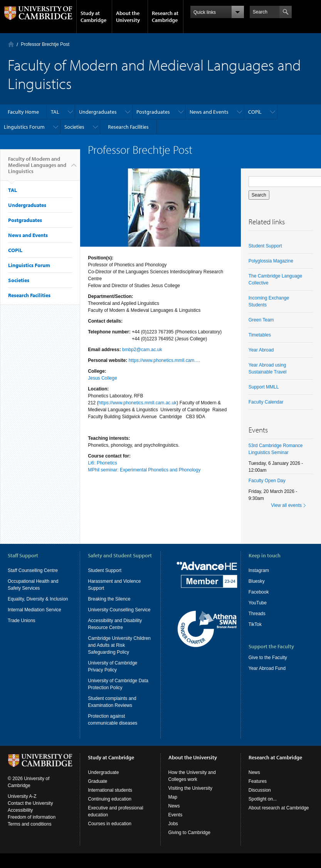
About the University (128, 17)
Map (173, 812)
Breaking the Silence (109, 599)
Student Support (265, 246)
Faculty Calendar (266, 402)
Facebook (259, 592)
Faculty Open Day (267, 481)
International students (110, 805)
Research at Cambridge (165, 17)
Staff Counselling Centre (33, 570)
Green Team (261, 320)
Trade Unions (22, 621)
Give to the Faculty (268, 658)
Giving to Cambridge (189, 847)
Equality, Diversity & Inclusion (38, 599)
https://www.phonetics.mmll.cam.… (165, 360)
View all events (286, 505)
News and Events (209, 112)
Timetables (260, 335)
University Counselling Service (119, 610)
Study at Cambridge (93, 17)
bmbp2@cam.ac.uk (142, 350)
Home (11, 44)
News (174, 821)
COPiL (255, 112)
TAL (55, 112)
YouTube (258, 603)
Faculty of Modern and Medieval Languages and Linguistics (37, 168)
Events (176, 829)
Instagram (259, 570)
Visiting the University (191, 803)
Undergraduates (98, 112)
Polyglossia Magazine (271, 261)
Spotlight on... (263, 814)
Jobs (173, 838)
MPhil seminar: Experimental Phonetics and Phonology (144, 470)
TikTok (255, 624)
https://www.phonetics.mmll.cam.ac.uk (138, 403)
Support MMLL (264, 387)
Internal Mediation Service (34, 610)
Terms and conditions (29, 839)
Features (258, 796)
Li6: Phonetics (102, 463)
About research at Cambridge (279, 823)
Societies (74, 127)
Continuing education (110, 814)
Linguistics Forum (24, 127)
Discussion (260, 805)
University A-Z (22, 811)
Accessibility (20, 825)
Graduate (97, 796)
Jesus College (102, 378)
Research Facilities (128, 127)
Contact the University (30, 818)
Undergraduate (103, 787)
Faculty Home (23, 112)
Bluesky (257, 581)
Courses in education (110, 838)
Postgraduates (153, 112)
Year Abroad (261, 350)
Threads (257, 614)
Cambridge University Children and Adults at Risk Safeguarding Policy (119, 645)
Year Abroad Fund (267, 668)
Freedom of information (32, 832)
